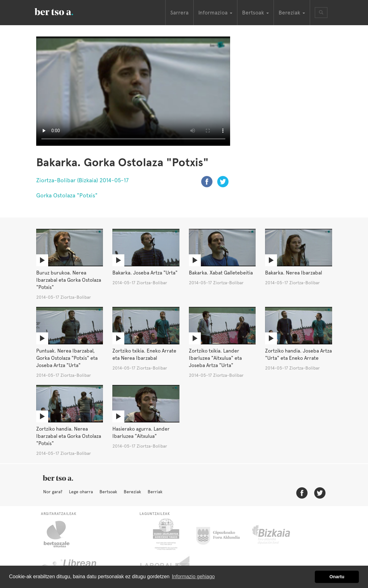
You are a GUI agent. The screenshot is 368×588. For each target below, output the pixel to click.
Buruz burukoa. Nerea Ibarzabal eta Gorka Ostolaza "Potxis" (69, 280)
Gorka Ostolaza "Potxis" (67, 195)
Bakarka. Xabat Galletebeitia (221, 273)
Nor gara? (53, 492)
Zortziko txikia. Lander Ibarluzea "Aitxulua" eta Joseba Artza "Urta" (215, 358)
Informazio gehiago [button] (193, 577)
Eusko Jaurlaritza (165, 534)
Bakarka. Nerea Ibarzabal (294, 273)
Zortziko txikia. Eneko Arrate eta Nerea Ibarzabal (144, 354)
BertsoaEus (63, 11)
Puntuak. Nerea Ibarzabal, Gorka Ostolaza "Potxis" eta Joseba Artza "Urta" (67, 358)
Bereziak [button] (292, 13)
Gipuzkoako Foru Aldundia (222, 534)
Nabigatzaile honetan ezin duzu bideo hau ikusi (133, 91)
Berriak (155, 492)
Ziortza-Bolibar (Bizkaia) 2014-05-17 (82, 180)
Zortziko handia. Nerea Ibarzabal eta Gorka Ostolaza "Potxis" (69, 436)
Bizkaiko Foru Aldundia (278, 534)
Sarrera (179, 13)
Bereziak (132, 492)
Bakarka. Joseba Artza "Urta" (145, 273)
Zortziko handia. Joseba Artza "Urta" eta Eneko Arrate (298, 354)
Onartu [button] (337, 577)
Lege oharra (81, 492)
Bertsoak (108, 492)
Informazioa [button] (215, 13)
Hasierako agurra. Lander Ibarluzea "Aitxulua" (141, 433)
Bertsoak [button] (255, 13)
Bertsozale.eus (61, 534)
